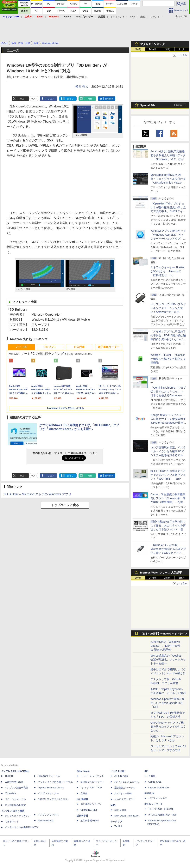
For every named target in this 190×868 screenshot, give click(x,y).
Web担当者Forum (14, 782)
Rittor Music (83, 771)
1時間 (138, 49)
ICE (146, 771)
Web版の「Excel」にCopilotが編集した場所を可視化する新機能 (168, 359)
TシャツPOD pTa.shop (161, 809)
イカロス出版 (117, 771)
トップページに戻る (65, 505)
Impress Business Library (51, 788)
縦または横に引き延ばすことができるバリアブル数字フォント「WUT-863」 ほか (168, 475)
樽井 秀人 (82, 87)
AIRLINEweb (121, 776)
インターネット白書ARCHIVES (21, 827)
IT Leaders (10, 793)
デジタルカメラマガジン (18, 816)
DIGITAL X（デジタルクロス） (54, 799)
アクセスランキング (152, 44)
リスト (34, 99)
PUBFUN (149, 793)
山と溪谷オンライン (91, 804)
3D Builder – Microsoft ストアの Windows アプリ (38, 494)
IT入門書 (79, 347)
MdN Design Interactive (127, 816)
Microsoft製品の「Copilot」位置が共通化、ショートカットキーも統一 (168, 659)
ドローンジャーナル (15, 799)
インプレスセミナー (48, 793)
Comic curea (155, 782)
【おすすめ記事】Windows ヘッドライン (164, 634)
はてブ (70, 99)
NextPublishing (46, 821)
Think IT (9, 776)
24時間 (152, 49)
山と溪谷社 (82, 799)
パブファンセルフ (158, 798)
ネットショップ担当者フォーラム (55, 782)
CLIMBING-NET (89, 810)
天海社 (152, 776)
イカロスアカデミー (125, 799)
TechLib (118, 826)
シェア (51, 99)
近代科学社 (82, 816)
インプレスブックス (48, 815)
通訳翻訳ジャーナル (125, 788)
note (90, 99)
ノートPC (21, 347)
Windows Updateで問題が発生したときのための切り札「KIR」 (168, 703)
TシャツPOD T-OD (91, 788)
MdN (113, 805)
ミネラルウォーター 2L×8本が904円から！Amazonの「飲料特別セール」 (167, 271)
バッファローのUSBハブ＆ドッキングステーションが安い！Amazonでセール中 (168, 308)
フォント (155, 17)
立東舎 (84, 793)
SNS (133, 17)
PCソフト (50, 347)
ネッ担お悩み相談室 (15, 805)
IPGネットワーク (153, 804)
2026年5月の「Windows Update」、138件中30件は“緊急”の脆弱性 (165, 646)
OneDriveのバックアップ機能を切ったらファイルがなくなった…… (168, 726)
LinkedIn (109, 99)
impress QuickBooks (159, 788)
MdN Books (120, 810)
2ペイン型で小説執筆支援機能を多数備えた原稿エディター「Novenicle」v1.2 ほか (168, 155)
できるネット (12, 822)
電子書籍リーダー (109, 347)
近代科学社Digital (89, 821)
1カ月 (182, 49)
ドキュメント (118, 17)
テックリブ (116, 822)
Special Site (148, 105)
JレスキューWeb (123, 793)
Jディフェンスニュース (127, 782)
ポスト (23, 99)
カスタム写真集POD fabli (162, 815)
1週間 (167, 49)
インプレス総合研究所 (16, 788)
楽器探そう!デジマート (92, 782)
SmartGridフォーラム (49, 776)
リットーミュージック (92, 776)
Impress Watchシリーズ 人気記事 (161, 573)
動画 (143, 17)
